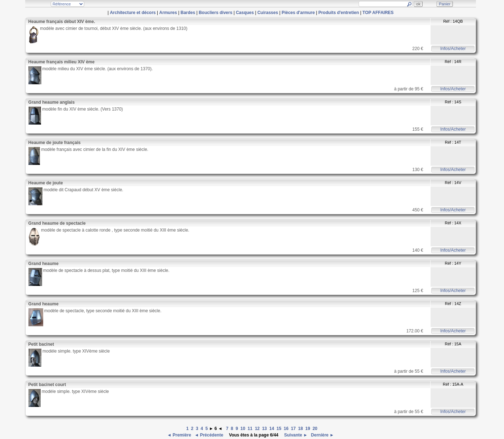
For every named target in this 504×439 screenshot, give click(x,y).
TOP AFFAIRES (378, 13)
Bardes (188, 13)
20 (315, 429)
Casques (245, 13)
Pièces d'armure (298, 13)
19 (308, 429)
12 (257, 429)
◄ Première (180, 435)
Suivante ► (295, 435)
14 (272, 429)
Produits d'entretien (339, 13)
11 (250, 429)
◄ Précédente (209, 435)
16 (286, 429)
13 (264, 429)
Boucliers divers (215, 13)
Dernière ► (322, 435)
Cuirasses (268, 13)
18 (300, 429)
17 (293, 429)
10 (243, 429)
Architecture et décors (133, 13)
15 (279, 429)
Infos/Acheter (453, 49)
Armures (168, 13)
